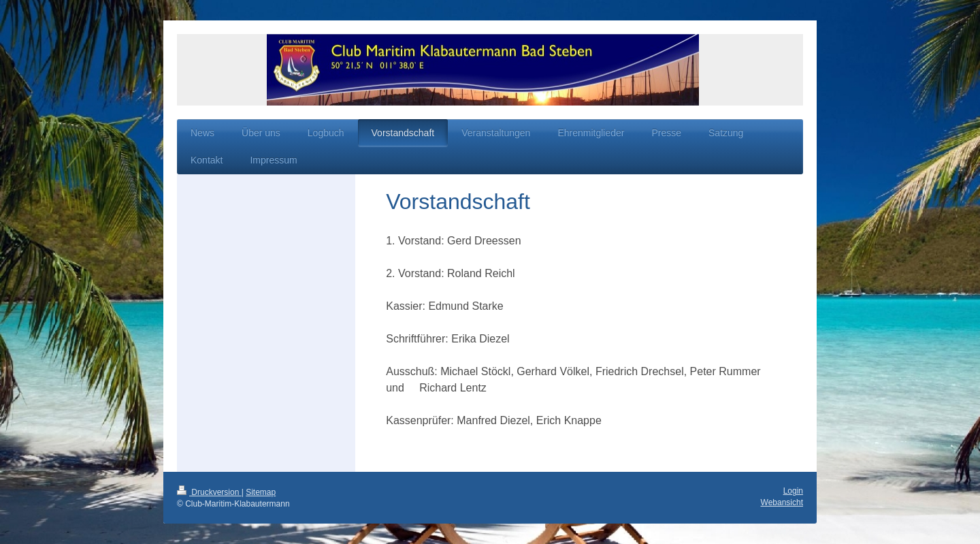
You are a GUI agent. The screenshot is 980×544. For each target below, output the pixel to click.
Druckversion (209, 492)
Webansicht (782, 502)
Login (793, 491)
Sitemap (261, 492)
